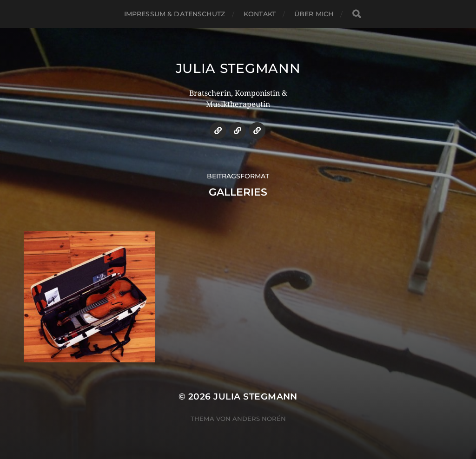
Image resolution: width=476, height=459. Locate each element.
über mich (314, 14)
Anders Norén (259, 419)
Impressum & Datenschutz (175, 14)
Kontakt (260, 14)
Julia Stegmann (238, 68)
